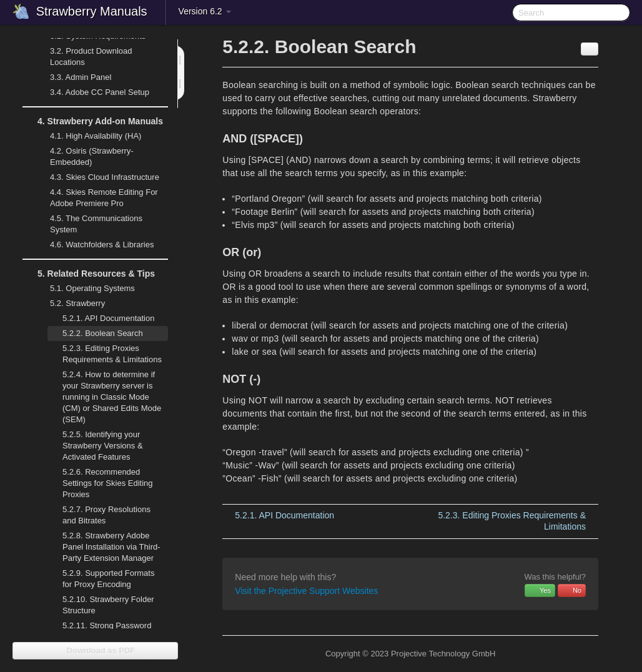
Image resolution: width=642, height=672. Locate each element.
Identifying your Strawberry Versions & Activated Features (103, 446)
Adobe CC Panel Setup (92, 92)
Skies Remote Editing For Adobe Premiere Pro (96, 196)
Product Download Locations (91, 57)
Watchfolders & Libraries (102, 245)
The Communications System (96, 224)
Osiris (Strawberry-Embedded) (92, 156)
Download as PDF (95, 650)
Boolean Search (103, 333)
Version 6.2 (205, 11)
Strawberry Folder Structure (108, 605)
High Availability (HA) (88, 136)
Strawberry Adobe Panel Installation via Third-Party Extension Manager (111, 547)
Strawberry (70, 304)
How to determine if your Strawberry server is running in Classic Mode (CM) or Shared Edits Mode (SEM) (112, 397)
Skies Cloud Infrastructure (97, 177)
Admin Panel (73, 77)
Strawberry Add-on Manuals (93, 121)
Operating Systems (85, 289)
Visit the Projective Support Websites (306, 591)
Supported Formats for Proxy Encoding (108, 579)
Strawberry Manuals (92, 11)
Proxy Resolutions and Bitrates (106, 515)
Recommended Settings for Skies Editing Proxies (108, 483)
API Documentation (108, 318)
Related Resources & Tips (89, 274)
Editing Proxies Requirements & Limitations (112, 354)
